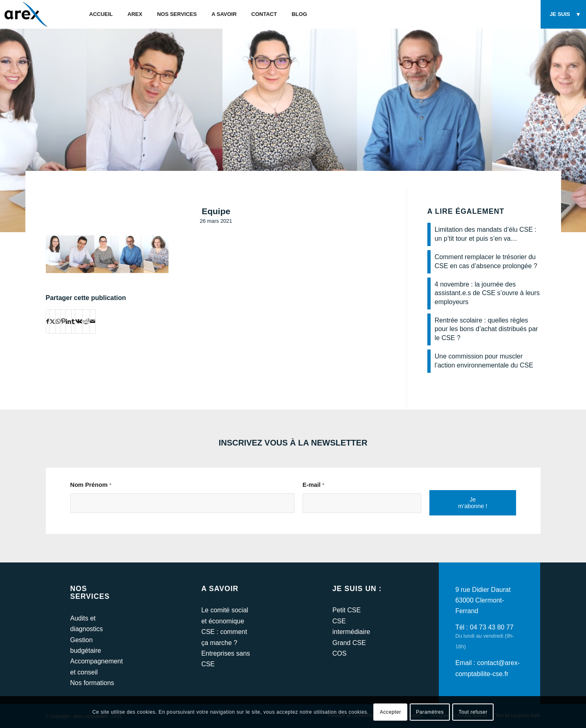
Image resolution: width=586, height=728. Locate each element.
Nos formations (92, 683)
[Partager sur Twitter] (52, 321)
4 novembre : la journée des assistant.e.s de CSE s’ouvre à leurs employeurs (487, 293)
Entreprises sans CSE (226, 659)
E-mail (313, 485)
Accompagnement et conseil (97, 666)
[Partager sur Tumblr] (73, 321)
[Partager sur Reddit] (86, 321)
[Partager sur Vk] (79, 321)
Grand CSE (349, 643)
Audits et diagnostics (87, 624)
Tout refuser (473, 712)
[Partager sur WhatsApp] (58, 321)
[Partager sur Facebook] (48, 321)
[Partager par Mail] (93, 321)
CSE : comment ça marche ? (224, 637)
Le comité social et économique (225, 615)
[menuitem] (101, 14)
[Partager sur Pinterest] (63, 321)
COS (340, 653)
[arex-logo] (25, 14)
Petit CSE (347, 610)
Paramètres (430, 712)
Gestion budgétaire (86, 645)
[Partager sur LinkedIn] (68, 321)
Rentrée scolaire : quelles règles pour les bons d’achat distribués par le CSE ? (486, 329)
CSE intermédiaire (351, 626)
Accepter (391, 712)
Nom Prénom (91, 485)
